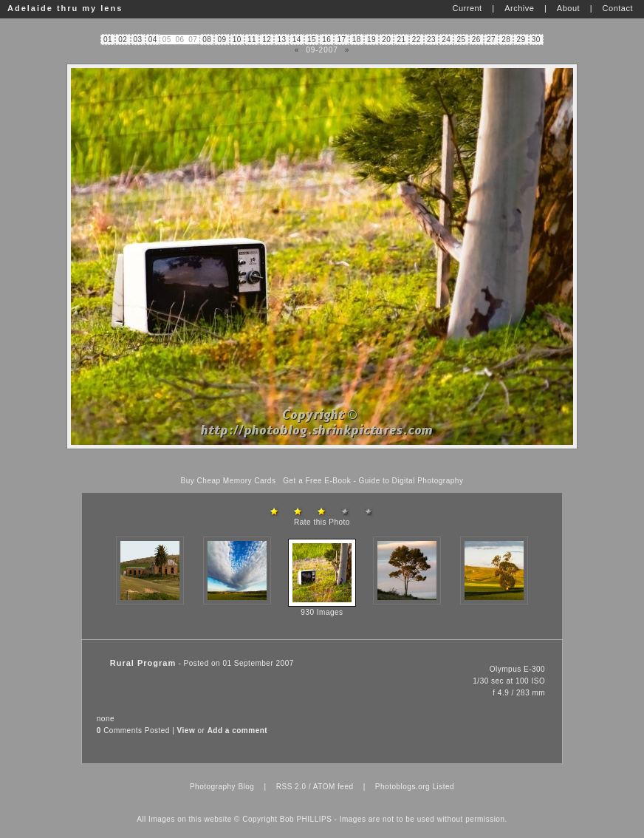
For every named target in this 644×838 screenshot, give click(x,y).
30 (536, 40)
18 (357, 40)
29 (521, 40)
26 (476, 40)
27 (491, 40)
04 (153, 40)
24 (446, 40)
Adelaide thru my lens (65, 8)
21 (402, 40)
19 (371, 40)
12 (267, 40)
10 (237, 40)
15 (312, 40)
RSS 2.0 (291, 787)
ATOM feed (333, 787)
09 (222, 40)
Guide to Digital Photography (411, 481)
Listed (443, 787)
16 (326, 40)
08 (207, 40)
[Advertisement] (322, 463)
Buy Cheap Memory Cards (229, 481)
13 (282, 40)
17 (342, 40)
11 (252, 40)
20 (386, 40)
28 (506, 40)
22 (417, 40)
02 (123, 40)
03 (138, 40)
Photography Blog (222, 787)
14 (297, 40)
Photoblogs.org (402, 787)
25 (462, 40)
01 (108, 40)
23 (431, 40)
